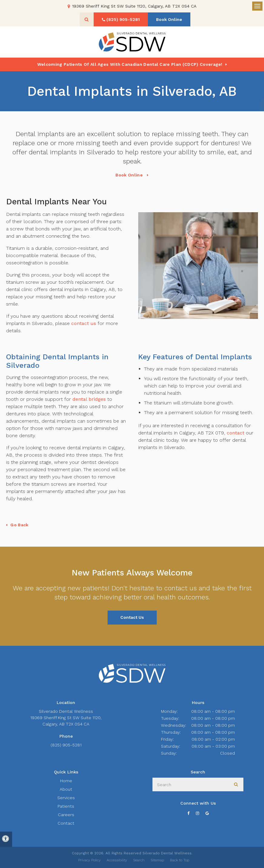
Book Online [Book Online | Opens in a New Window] (169, 19)
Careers (66, 815)
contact (236, 433)
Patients (66, 806)
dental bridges (89, 399)
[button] (242, 105)
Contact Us (132, 617)
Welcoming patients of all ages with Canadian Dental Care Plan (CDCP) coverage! (130, 64)
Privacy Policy (89, 860)
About (66, 789)
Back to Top (180, 860)
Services (66, 798)
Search (139, 860)
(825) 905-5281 (66, 745)
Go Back (19, 525)
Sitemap (157, 860)
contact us (84, 323)
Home (66, 781)
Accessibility (117, 860)
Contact (66, 823)
